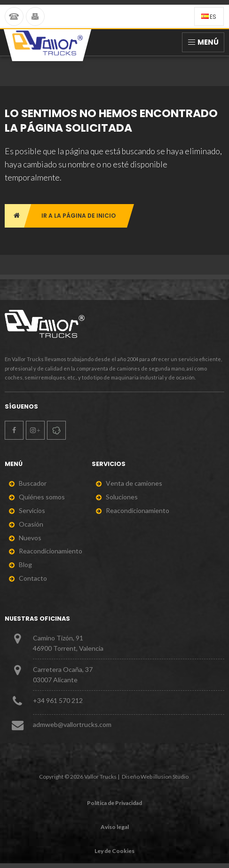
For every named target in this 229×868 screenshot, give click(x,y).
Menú (203, 42)
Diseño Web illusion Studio (155, 777)
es (209, 17)
